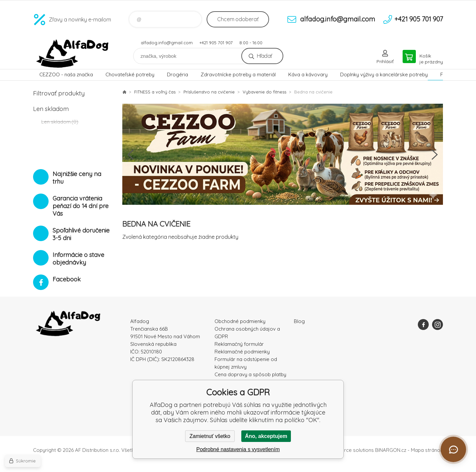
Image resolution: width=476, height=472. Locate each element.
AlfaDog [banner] (73, 54)
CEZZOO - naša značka (66, 74)
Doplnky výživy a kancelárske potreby (384, 74)
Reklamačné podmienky (242, 352)
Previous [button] (131, 155)
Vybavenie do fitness (264, 92)
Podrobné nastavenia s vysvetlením (238, 449)
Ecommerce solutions (349, 450)
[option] (283, 154)
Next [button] (435, 155)
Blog (299, 321)
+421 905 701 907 (216, 43)
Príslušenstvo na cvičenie (209, 92)
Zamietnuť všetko (210, 436)
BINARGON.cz (391, 450)
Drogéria (178, 74)
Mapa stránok (427, 450)
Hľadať (264, 56)
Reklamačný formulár (239, 344)
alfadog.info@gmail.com (167, 43)
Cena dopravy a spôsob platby (250, 374)
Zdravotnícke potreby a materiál (238, 74)
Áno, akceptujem (266, 436)
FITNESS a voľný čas (155, 92)
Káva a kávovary (308, 74)
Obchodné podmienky (240, 321)
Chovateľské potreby (130, 74)
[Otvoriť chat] (453, 449)
